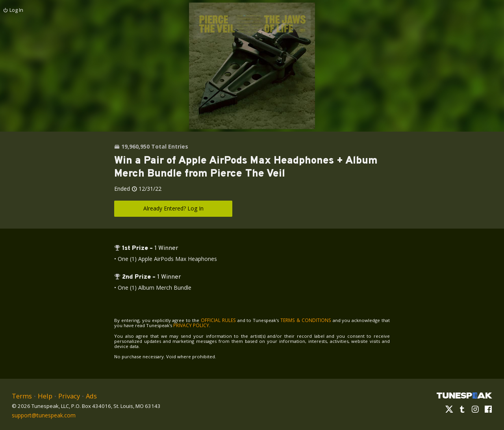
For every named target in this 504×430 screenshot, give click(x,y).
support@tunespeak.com (42, 413)
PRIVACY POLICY (181, 325)
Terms (21, 395)
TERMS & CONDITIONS (299, 320)
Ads (88, 395)
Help (44, 395)
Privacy (67, 395)
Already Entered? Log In (173, 208)
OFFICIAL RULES (215, 320)
